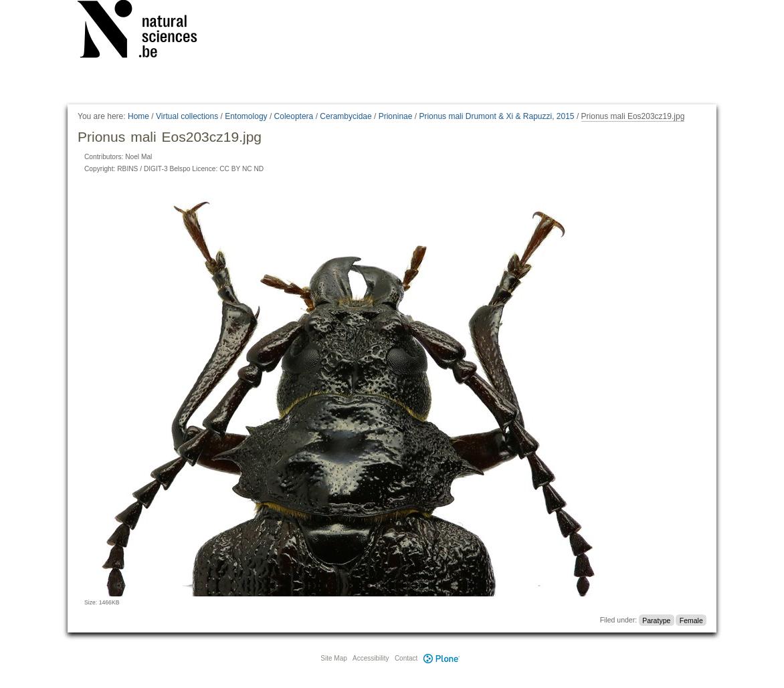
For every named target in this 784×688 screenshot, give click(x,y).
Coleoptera (294, 116)
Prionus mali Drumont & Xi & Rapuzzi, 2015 (496, 116)
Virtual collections (187, 116)
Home (138, 116)
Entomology (246, 116)
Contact (406, 658)
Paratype (656, 620)
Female (691, 620)
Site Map (333, 658)
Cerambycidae (346, 116)
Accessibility (371, 658)
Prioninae (396, 116)
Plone (442, 658)
